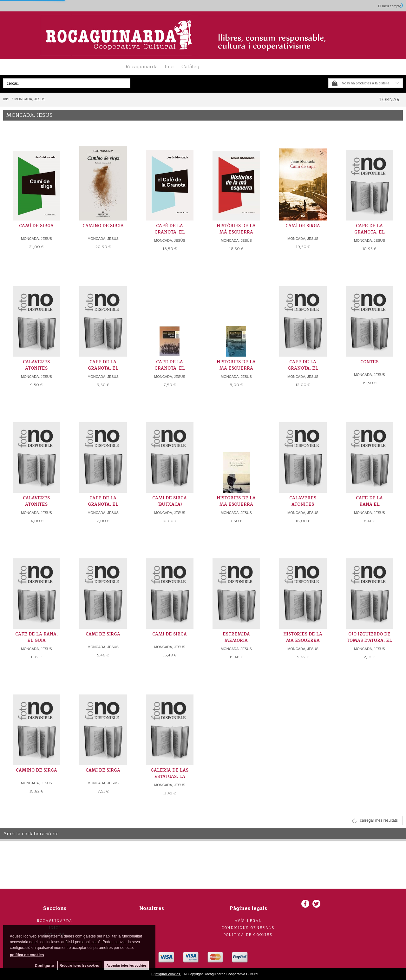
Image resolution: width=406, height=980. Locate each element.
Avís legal (248, 921)
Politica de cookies (248, 935)
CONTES (369, 362)
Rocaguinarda (142, 67)
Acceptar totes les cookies (127, 966)
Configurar (45, 966)
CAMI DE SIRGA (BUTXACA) (170, 501)
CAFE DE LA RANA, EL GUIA (36, 637)
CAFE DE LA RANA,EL (369, 501)
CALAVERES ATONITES (36, 365)
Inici (170, 67)
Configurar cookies (166, 974)
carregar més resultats (379, 820)
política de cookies (27, 955)
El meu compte (390, 6)
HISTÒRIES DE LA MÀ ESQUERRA (236, 229)
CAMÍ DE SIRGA (36, 226)
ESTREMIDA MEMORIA (236, 637)
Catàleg (190, 67)
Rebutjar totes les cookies (79, 966)
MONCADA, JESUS (370, 240)
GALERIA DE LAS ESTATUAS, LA (170, 773)
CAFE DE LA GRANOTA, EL (370, 229)
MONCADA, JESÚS (36, 239)
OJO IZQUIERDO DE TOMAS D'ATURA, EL (369, 637)
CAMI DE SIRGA (103, 634)
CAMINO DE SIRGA (103, 226)
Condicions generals (248, 928)
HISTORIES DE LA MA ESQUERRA (236, 365)
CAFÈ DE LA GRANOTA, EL (170, 229)
